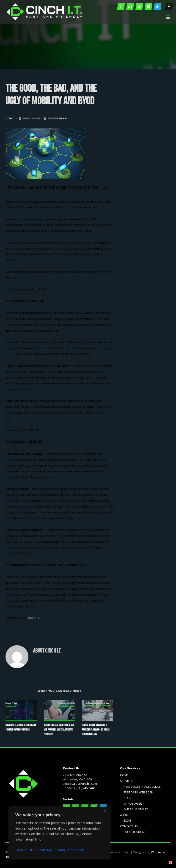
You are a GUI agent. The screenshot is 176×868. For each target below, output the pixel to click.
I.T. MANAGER (133, 804)
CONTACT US (129, 826)
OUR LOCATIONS (135, 832)
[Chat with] (165, 857)
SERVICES (127, 781)
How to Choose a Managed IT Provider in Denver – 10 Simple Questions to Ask (96, 730)
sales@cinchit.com (84, 784)
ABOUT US (127, 815)
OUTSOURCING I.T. (136, 809)
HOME (124, 775)
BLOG (127, 820)
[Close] (105, 811)
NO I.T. (128, 798)
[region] (60, 833)
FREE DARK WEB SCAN (138, 792)
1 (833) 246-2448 (84, 788)
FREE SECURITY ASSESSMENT (143, 787)
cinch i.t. (11, 119)
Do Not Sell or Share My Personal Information (50, 850)
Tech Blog (62, 119)
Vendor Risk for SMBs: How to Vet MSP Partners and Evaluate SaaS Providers (59, 730)
